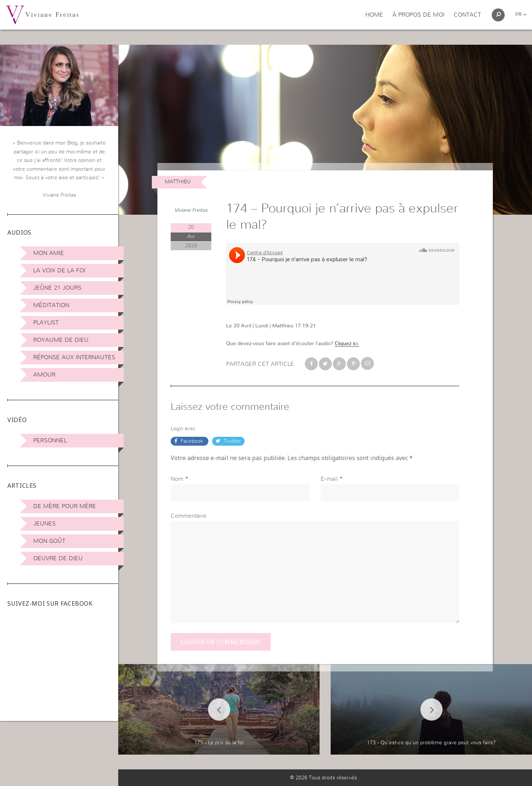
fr (521, 15)
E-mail (329, 479)
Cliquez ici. (347, 344)
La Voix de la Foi (59, 270)
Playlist (46, 323)
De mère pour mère (65, 506)
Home (374, 15)
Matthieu (178, 182)
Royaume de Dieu (61, 340)
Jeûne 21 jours (57, 288)
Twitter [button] (232, 441)
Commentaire (189, 516)
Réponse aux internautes (74, 357)
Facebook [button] (192, 441)
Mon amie (49, 253)
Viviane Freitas (191, 210)
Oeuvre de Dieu (58, 558)
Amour (44, 375)
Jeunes (45, 524)
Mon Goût (49, 541)
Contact (467, 15)
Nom (177, 479)
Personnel (50, 440)
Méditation (51, 305)
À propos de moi (418, 15)
